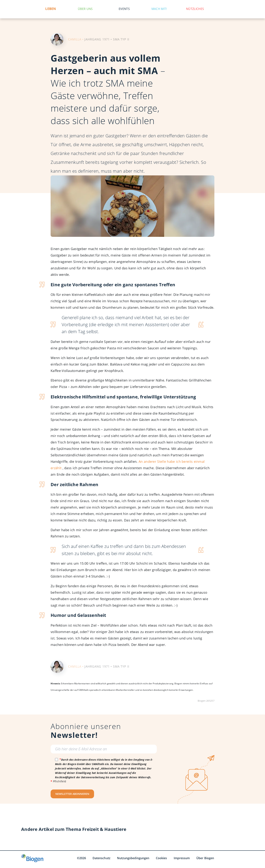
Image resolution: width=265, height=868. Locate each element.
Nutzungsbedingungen (133, 858)
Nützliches (195, 9)
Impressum (182, 858)
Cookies (161, 858)
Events (124, 9)
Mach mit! (159, 9)
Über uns (85, 9)
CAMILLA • (76, 39)
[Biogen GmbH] (32, 858)
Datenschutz (101, 858)
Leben (51, 9)
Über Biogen (205, 858)
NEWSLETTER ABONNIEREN (72, 794)
